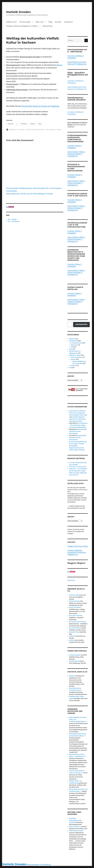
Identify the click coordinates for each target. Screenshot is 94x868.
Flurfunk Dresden (74, 601)
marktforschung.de (75, 655)
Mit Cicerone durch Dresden (78, 622)
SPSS (72, 347)
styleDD (71, 640)
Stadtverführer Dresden (76, 831)
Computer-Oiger (74, 595)
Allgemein (72, 339)
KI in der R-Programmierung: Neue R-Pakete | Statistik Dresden (78, 444)
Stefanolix (72, 636)
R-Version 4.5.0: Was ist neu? (78, 467)
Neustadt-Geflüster (75, 628)
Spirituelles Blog (74, 632)
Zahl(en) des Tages (38, 130)
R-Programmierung (77, 343)
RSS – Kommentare (14, 221)
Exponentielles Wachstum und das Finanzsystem (78, 431)
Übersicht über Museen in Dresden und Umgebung (40, 106)
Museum (53, 130)
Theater (59, 130)
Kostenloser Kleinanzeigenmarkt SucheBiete (75, 820)
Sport (71, 349)
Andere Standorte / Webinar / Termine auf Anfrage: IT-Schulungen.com (76, 154)
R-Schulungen (25, 22)
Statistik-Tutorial (74, 661)
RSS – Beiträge (12, 219)
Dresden (73, 359)
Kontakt (58, 22)
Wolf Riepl (12, 130)
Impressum (68, 22)
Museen (59, 65)
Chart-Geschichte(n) (77, 357)
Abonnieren (81, 324)
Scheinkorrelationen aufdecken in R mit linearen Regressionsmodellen (77, 419)
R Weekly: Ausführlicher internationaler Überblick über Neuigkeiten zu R (77, 552)
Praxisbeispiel (73, 341)
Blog (50, 22)
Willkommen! (11, 22)
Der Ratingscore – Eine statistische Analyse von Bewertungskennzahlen (78, 425)
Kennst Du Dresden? (75, 607)
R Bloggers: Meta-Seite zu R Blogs (78, 546)
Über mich (40, 22)
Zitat (70, 368)
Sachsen (29, 130)
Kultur (48, 130)
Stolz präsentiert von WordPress (39, 865)
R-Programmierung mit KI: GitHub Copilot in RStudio (77, 448)
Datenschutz (47, 26)
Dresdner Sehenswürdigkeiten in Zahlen (22, 26)
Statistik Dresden (18, 12)
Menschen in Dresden (76, 616)
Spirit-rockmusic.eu (75, 827)
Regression (74, 345)
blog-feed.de (71, 580)
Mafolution (72, 676)
